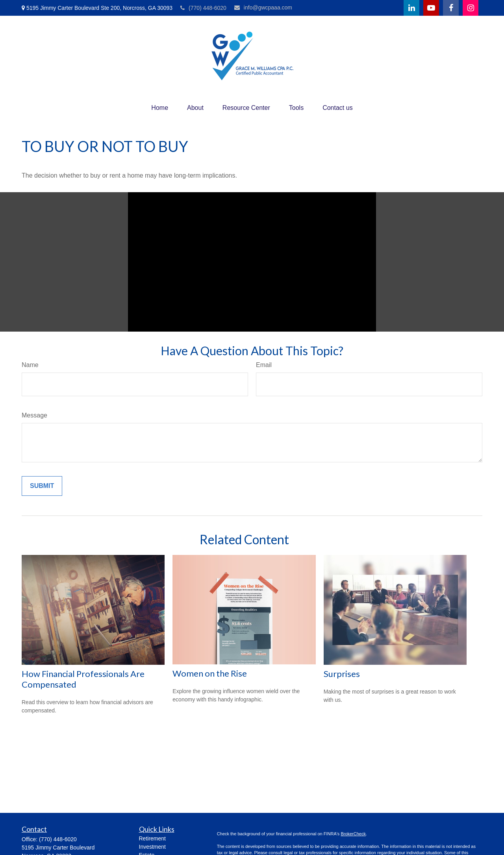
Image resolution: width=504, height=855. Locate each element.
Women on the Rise (210, 673)
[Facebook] (451, 8)
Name (30, 365)
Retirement (152, 838)
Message (34, 415)
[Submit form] (42, 486)
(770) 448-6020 (203, 8)
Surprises (342, 674)
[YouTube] (431, 8)
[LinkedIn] (411, 8)
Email (264, 365)
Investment (152, 847)
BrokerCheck (353, 834)
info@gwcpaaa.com (263, 7)
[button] (160, 108)
